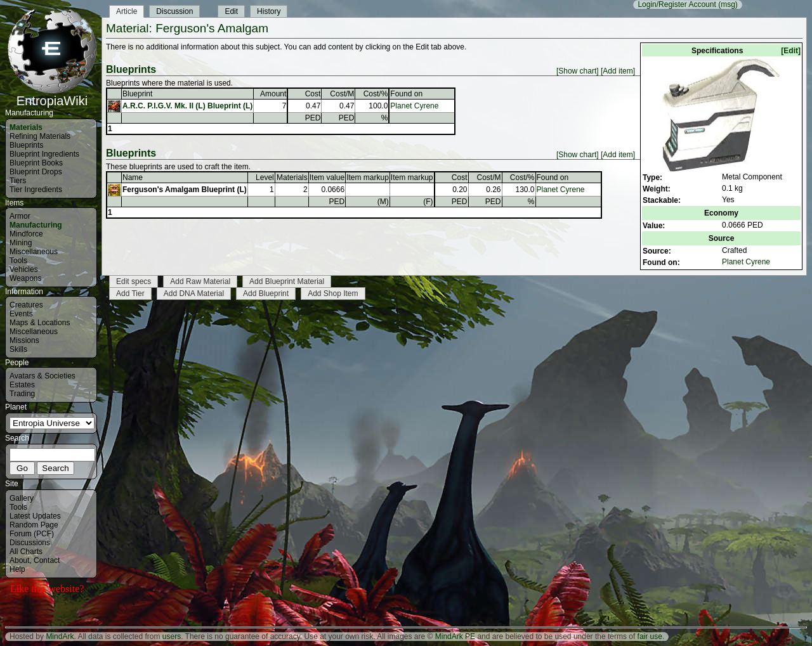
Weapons (25, 278)
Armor (20, 216)
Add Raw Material (200, 281)
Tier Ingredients (36, 190)
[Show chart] (578, 71)
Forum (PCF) (32, 534)
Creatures (26, 305)
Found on (406, 94)
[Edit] (791, 51)
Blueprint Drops (36, 172)
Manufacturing (36, 225)
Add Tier (130, 294)
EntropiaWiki (52, 95)
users (172, 636)
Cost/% (376, 94)
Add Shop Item (333, 294)
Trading (22, 394)
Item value (327, 178)
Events (21, 314)
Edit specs (134, 281)
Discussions (30, 543)
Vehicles (24, 269)
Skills (18, 349)
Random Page (34, 525)
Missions (24, 340)
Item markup (368, 178)
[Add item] (618, 71)
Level (265, 178)
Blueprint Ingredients (44, 154)
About (19, 560)
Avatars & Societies (43, 376)
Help (17, 569)
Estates (22, 385)
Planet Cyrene (746, 262)
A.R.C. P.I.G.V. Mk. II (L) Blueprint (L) (187, 106)
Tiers (18, 181)
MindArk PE (455, 636)
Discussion (174, 11)
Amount (273, 94)
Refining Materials (40, 136)
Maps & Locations (40, 323)
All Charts (26, 552)
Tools (18, 261)
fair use (650, 636)
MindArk (60, 636)
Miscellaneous (34, 252)
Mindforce (26, 234)
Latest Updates (35, 516)
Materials (26, 127)
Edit (231, 11)
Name (133, 178)
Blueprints (26, 145)
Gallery (22, 498)
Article (127, 11)
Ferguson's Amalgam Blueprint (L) (185, 190)
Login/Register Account (677, 4)
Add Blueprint (266, 294)
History (269, 11)
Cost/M (342, 94)
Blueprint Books (36, 163)
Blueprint (137, 94)
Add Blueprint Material (287, 281)
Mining (21, 243)
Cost (313, 94)
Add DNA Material (194, 294)
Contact (47, 560)
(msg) (728, 4)
